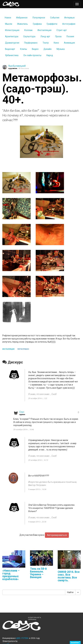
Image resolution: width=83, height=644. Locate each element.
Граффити (52, 24)
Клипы (24, 49)
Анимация (69, 43)
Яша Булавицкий (17, 66)
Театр (46, 43)
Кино (56, 43)
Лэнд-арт (45, 36)
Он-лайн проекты (32, 55)
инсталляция (8, 349)
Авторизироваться (57, 535)
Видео (35, 49)
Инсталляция (44, 30)
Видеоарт (10, 49)
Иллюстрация (12, 30)
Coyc (22, 412)
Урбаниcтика (12, 55)
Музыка (61, 49)
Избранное (22, 18)
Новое (8, 18)
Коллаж (28, 30)
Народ (50, 55)
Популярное (39, 18)
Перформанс (31, 43)
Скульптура (29, 36)
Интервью (69, 18)
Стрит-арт (62, 30)
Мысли (9, 24)
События (55, 18)
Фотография (69, 24)
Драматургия (12, 43)
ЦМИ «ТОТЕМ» (22, 638)
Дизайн (48, 49)
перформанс (23, 349)
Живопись (22, 24)
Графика (37, 24)
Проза (58, 36)
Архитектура (12, 36)
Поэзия (70, 36)
